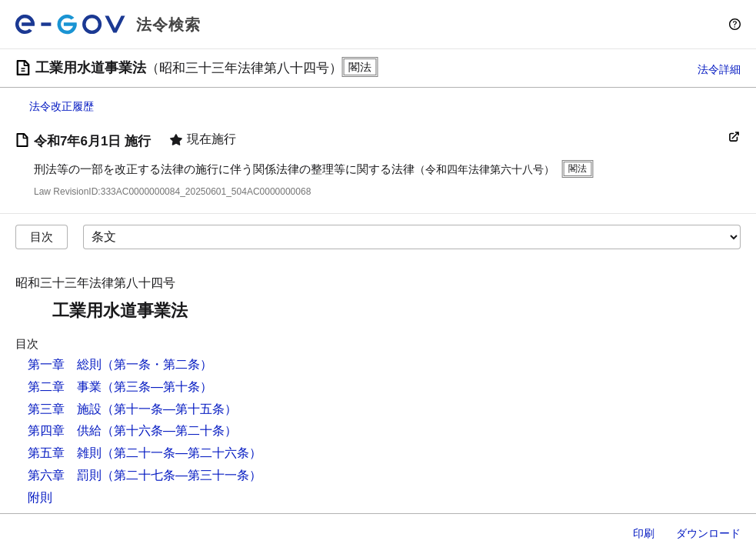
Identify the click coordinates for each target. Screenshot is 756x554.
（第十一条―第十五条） (169, 409)
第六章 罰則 (65, 475)
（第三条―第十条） (157, 387)
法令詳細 (719, 69)
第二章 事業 (65, 387)
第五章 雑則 (65, 453)
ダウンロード (708, 533)
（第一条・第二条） (157, 364)
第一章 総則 (65, 364)
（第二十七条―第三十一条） (182, 475)
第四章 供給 (65, 431)
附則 (40, 497)
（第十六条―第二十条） (169, 431)
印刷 (644, 533)
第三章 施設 (65, 409)
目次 (42, 237)
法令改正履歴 (62, 106)
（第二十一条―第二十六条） (182, 453)
